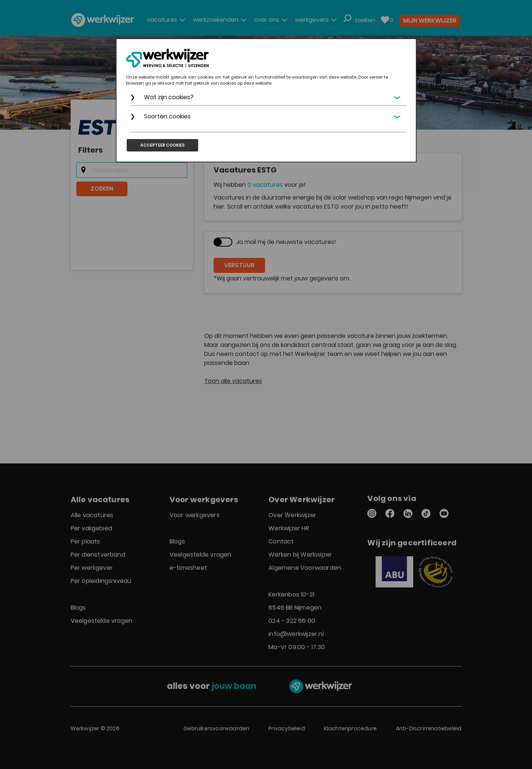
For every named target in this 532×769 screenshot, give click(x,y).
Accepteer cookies (162, 145)
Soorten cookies (167, 116)
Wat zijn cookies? (169, 97)
